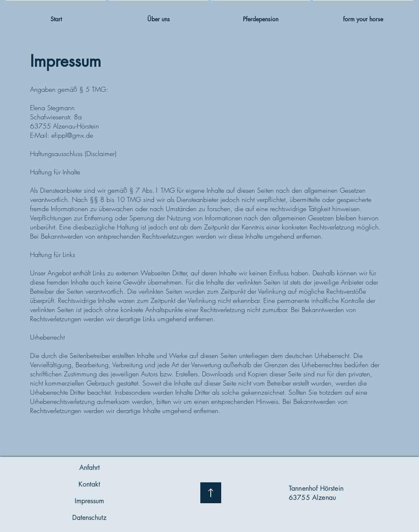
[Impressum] (89, 501)
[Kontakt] (89, 484)
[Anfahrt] (89, 468)
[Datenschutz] (89, 518)
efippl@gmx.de (72, 135)
